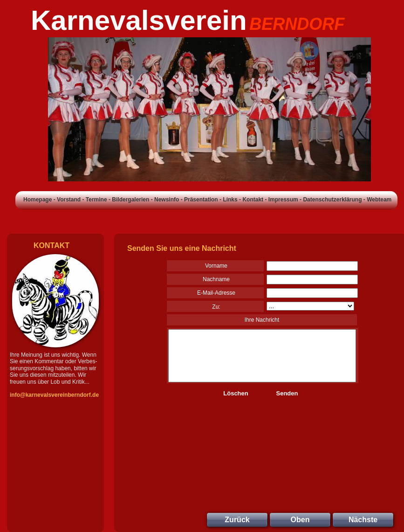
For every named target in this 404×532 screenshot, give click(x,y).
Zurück (237, 520)
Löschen (236, 393)
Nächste (363, 520)
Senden (287, 393)
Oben (300, 520)
